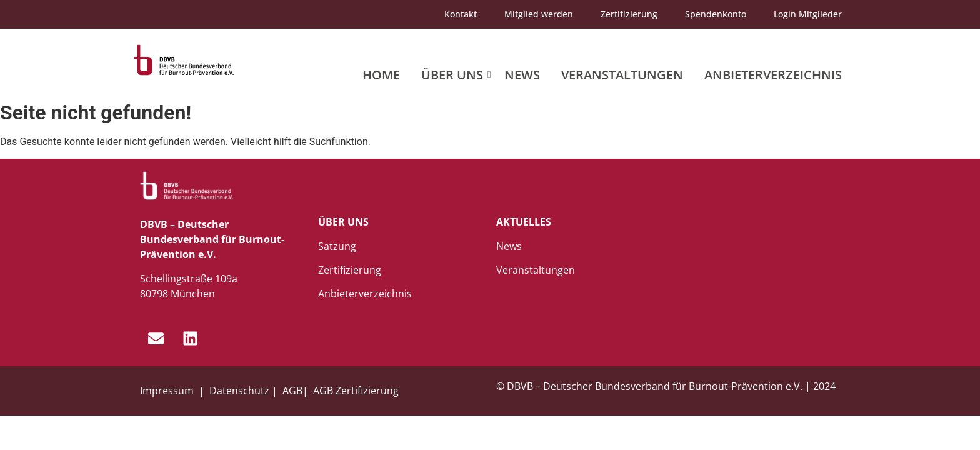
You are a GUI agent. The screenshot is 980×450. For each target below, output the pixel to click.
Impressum (168, 391)
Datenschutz (239, 391)
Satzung (337, 246)
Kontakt (461, 14)
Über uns (454, 75)
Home (381, 75)
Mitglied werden (539, 14)
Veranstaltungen (622, 75)
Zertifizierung (629, 14)
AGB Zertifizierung (356, 391)
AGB (292, 391)
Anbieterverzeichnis (773, 75)
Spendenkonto (716, 14)
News (522, 75)
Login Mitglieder (808, 14)
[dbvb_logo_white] (187, 186)
